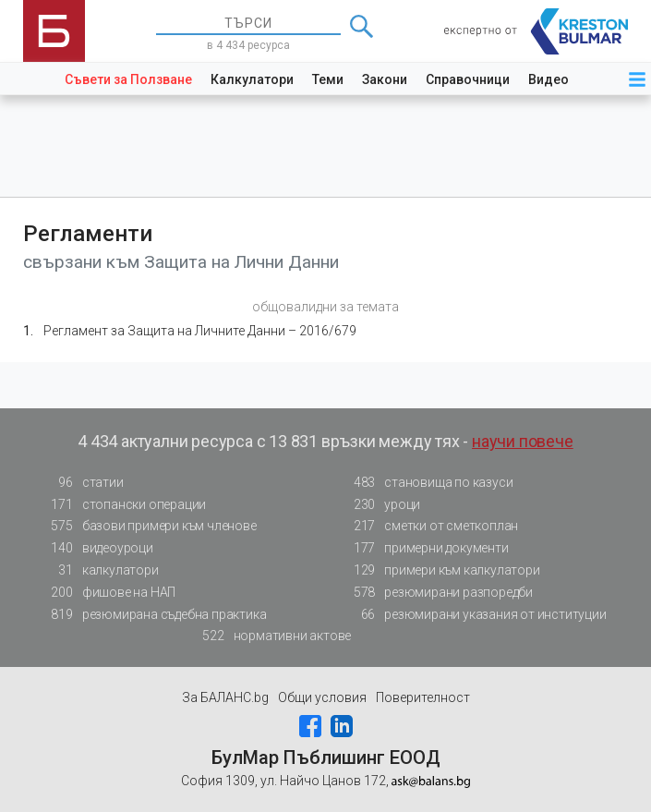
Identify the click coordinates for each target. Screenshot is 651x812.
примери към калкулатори (441, 570)
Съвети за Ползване (128, 79)
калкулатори (100, 570)
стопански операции (123, 505)
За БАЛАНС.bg (225, 697)
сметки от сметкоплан (430, 526)
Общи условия (322, 697)
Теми (328, 79)
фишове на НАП (108, 593)
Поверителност (423, 697)
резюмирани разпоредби (438, 593)
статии (82, 483)
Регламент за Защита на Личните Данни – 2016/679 (200, 331)
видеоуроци (97, 548)
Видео (549, 79)
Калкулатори (252, 79)
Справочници (468, 79)
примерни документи (425, 548)
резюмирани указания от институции (474, 615)
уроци (381, 505)
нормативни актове (272, 636)
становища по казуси (428, 483)
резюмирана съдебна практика (154, 615)
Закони (385, 79)
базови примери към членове (149, 526)
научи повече (523, 441)
